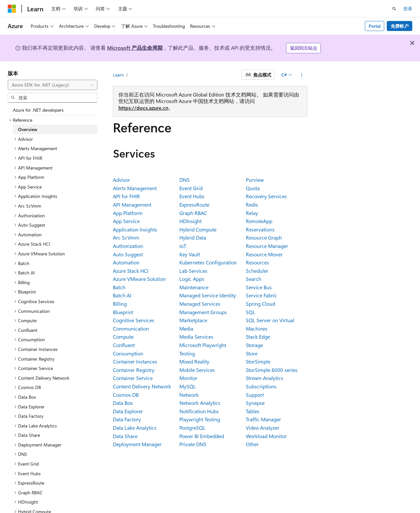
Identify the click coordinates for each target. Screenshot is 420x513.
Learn (118, 75)
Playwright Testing (200, 419)
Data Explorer (128, 411)
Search (254, 279)
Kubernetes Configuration (208, 262)
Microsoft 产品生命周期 (135, 48)
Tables (253, 411)
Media (186, 328)
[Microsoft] (12, 9)
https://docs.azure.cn (143, 108)
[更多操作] (301, 75)
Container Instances (135, 361)
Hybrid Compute (198, 229)
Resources (257, 262)
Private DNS (193, 444)
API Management (132, 205)
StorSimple (258, 361)
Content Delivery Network (142, 386)
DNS (185, 180)
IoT (183, 246)
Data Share (125, 436)
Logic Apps (192, 279)
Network (189, 395)
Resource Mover (264, 254)
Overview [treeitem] (28, 129)
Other (252, 444)
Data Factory (127, 419)
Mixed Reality (194, 361)
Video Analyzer (263, 428)
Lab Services (193, 271)
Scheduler (257, 271)
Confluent (124, 345)
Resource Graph (264, 237)
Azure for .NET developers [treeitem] (38, 110)
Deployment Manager (137, 444)
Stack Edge (258, 337)
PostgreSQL (192, 428)
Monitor (188, 378)
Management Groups (203, 312)
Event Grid (191, 188)
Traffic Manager (263, 419)
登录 (408, 9)
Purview (255, 180)
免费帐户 (400, 26)
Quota (253, 188)
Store (252, 353)
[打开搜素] (394, 9)
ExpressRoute (194, 205)
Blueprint (123, 312)
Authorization (128, 246)
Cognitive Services (134, 320)
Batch (119, 287)
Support (255, 395)
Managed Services (200, 304)
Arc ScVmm (126, 237)
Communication (131, 328)
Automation (126, 262)
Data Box (123, 403)
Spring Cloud (260, 304)
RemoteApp (259, 221)
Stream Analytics (265, 378)
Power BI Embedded (202, 436)
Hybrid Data (193, 237)
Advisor (121, 180)
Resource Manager (267, 246)
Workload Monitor (266, 436)
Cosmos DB (126, 395)
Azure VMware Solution (139, 279)
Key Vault (190, 254)
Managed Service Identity (208, 295)
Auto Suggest (128, 254)
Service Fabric (261, 295)
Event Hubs (192, 196)
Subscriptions (261, 386)
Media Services (196, 337)
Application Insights (135, 229)
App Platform (128, 213)
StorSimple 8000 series (272, 370)
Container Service (133, 378)
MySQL (188, 386)
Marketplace (193, 320)
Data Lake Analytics (135, 428)
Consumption (128, 353)
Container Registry (134, 370)
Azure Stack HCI (131, 271)
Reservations (260, 229)
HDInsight (190, 221)
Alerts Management (135, 188)
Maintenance (194, 287)
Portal (375, 26)
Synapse (255, 403)
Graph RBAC (193, 213)
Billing (120, 304)
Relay (252, 213)
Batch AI (122, 295)
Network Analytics (200, 403)
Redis (252, 205)
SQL (250, 312)
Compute (123, 337)
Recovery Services (266, 196)
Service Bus (259, 287)
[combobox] (53, 85)
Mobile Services (197, 370)
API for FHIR (126, 196)
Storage (254, 345)
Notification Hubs (199, 411)
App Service (126, 221)
